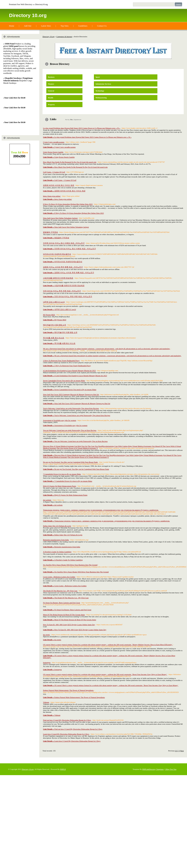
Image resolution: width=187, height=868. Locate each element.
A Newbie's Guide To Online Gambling (57, 552)
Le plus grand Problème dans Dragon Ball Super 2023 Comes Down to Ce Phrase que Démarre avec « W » (82, 128)
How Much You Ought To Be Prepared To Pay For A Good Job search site (70, 162)
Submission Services (103, 84)
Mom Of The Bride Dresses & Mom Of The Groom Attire (64, 615)
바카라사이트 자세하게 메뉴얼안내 (57, 254)
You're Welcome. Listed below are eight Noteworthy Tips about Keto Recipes (71, 408)
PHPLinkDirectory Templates (153, 769)
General (51, 91)
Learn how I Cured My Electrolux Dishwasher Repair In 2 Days (66, 734)
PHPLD (63, 769)
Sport (98, 77)
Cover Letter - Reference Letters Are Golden (59, 577)
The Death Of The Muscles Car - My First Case (60, 591)
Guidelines (83, 26)
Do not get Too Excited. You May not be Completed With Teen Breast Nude (70, 462)
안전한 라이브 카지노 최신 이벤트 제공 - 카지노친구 (64, 243)
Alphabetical (77, 120)
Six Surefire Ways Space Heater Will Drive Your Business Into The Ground (70, 565)
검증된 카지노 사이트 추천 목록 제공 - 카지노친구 (63, 267)
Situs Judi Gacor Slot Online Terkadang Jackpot (60, 218)
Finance (51, 84)
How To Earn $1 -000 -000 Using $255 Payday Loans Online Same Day (69, 625)
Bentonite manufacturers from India (56, 540)
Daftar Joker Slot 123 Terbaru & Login (57, 526)
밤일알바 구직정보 (50, 232)
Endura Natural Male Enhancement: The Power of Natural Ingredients (68, 690)
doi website (47, 500)
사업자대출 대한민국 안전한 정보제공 (58, 278)
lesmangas (47, 662)
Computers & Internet (64, 37)
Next (182, 751)
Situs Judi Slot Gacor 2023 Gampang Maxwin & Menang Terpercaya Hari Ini (71, 394)
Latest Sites (46, 26)
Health (51, 98)
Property (51, 105)
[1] (176, 751)
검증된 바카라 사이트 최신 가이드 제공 (59, 185)
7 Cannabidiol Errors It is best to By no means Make (62, 474)
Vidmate (46, 702)
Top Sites (65, 26)
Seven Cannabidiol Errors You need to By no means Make (64, 381)
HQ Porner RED (49, 315)
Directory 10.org (28, 15)
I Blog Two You (171, 769)
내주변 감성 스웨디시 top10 (54, 302)
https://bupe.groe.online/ (52, 196)
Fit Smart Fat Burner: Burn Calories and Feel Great (62, 603)
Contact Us (102, 26)
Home (12, 26)
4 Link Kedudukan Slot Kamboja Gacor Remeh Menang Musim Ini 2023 (69, 371)
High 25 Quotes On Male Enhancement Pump (60, 486)
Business (51, 77)
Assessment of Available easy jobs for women (60, 420)
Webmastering (101, 98)
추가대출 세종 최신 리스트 (54, 338)
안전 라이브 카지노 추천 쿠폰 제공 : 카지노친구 (62, 291)
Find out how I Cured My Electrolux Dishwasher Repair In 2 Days (67, 720)
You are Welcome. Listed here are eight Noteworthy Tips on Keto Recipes (70, 430)
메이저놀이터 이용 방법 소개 (54, 325)
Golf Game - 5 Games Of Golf (54, 172)
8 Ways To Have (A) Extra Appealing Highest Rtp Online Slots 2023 (68, 204)
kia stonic (46, 635)
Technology (100, 91)
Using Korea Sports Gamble (53, 152)
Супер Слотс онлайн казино (54, 142)
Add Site (28, 26)
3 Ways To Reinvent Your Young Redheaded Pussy (61, 361)
